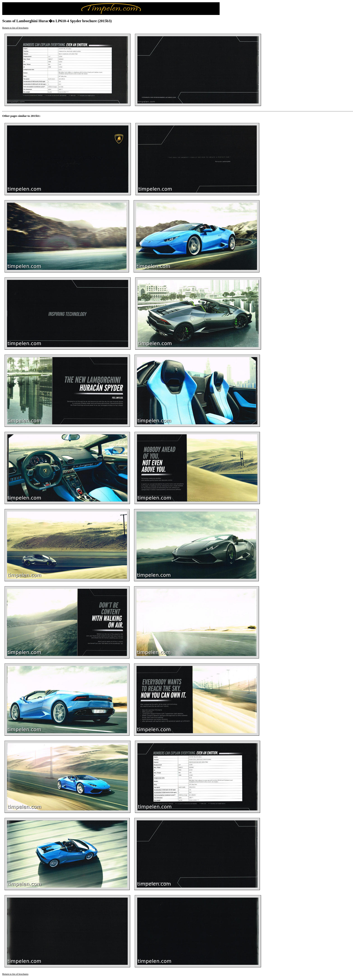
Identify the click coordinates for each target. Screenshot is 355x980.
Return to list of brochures (15, 28)
